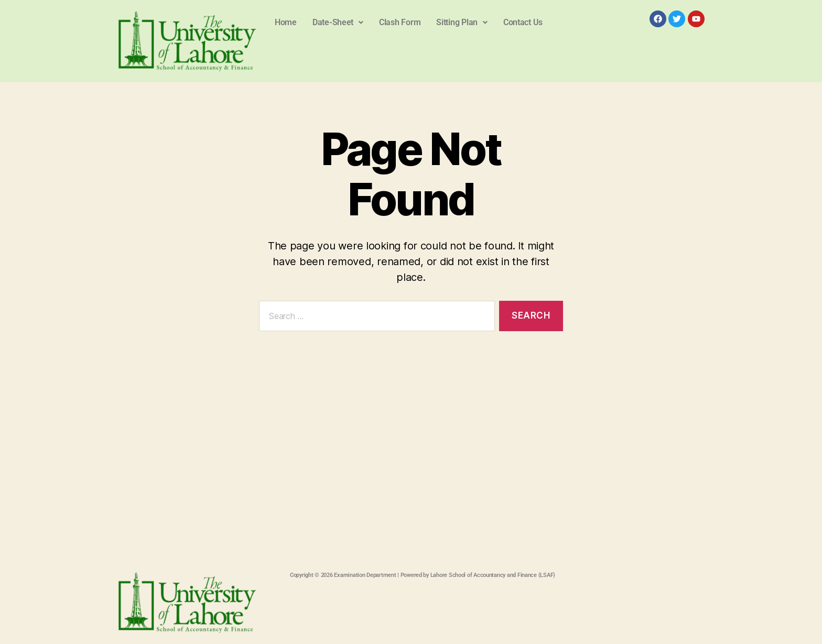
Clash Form (400, 22)
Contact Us (523, 22)
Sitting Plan (462, 22)
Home (286, 22)
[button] (338, 23)
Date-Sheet (338, 22)
